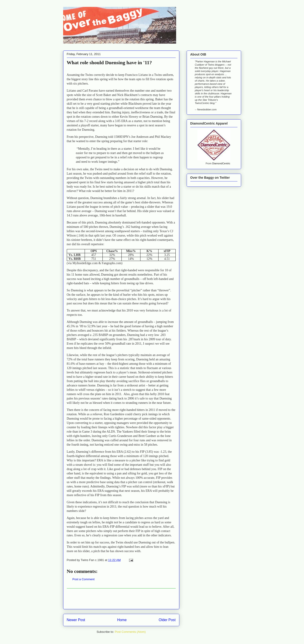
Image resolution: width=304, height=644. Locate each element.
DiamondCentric (221, 163)
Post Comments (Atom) (130, 632)
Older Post (167, 620)
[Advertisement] (121, 599)
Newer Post (76, 620)
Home (122, 620)
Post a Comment (84, 579)
